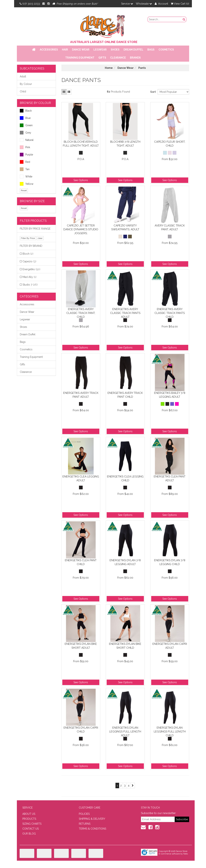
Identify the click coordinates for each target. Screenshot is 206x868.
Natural (27, 140)
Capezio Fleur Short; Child (170, 144)
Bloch (28, 254)
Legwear (100, 50)
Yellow (27, 184)
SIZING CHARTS (32, 824)
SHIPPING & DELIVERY (92, 819)
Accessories (49, 50)
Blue (25, 118)
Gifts (102, 58)
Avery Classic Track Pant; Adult (170, 227)
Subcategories (32, 69)
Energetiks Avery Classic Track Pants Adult (125, 313)
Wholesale (144, 4)
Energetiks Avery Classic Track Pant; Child (81, 313)
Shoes (115, 50)
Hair (65, 50)
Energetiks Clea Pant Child (81, 562)
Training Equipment (80, 58)
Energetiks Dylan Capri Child (81, 730)
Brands (135, 58)
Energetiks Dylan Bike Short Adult (81, 646)
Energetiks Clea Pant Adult (170, 478)
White (26, 177)
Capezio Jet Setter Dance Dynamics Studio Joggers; (81, 229)
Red (25, 162)
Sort (153, 92)
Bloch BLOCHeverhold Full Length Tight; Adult (81, 144)
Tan (25, 169)
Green (26, 125)
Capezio (29, 261)
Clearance (118, 58)
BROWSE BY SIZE (32, 201)
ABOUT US (29, 814)
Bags (151, 50)
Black (26, 111)
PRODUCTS (29, 819)
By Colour (26, 84)
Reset (24, 190)
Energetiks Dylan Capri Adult (170, 646)
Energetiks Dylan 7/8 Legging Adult (125, 562)
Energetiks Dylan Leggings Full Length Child (170, 731)
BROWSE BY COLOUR (35, 103)
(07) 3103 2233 (30, 4)
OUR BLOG (29, 834)
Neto (186, 854)
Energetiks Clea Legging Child (125, 478)
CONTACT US (31, 829)
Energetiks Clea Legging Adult (81, 478)
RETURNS (85, 824)
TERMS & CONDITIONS (92, 829)
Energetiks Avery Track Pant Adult (81, 395)
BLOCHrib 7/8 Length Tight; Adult (125, 144)
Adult (23, 76)
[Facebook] (44, 4)
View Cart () (180, 4)
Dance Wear (81, 50)
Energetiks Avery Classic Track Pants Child (170, 313)
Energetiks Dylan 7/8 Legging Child (170, 562)
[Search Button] (184, 19)
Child (23, 91)
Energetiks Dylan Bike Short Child (125, 646)
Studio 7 (30, 285)
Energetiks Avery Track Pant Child (125, 395)
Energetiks (31, 269)
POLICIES (84, 814)
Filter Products (33, 221)
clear (40, 238)
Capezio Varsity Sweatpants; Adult (125, 227)
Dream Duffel (133, 50)
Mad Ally (30, 277)
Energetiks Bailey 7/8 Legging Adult (170, 395)
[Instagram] (49, 4)
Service (127, 4)
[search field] (165, 19)
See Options (81, 180)
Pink (25, 147)
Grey (25, 133)
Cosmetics (166, 50)
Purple (26, 155)
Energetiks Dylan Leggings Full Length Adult (125, 731)
